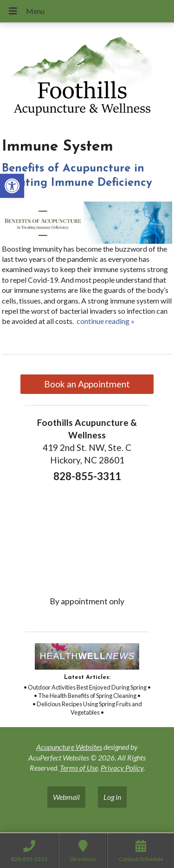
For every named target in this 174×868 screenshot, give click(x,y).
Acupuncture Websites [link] (69, 747)
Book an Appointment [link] (87, 384)
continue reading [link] (106, 321)
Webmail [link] (66, 797)
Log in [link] (112, 797)
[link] (12, 186)
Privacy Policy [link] (122, 768)
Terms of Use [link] (79, 768)
